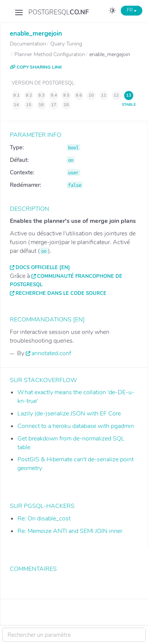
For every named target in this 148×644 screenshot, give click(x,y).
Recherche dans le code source (61, 293)
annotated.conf (51, 353)
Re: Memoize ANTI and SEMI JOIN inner (70, 531)
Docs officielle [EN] (43, 268)
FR (132, 10)
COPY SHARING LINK (36, 67)
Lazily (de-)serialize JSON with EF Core (69, 414)
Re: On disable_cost (44, 519)
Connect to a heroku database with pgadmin (76, 426)
